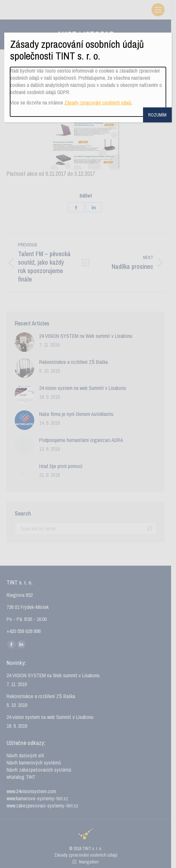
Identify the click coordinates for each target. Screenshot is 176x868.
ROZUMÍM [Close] (157, 115)
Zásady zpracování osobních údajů (98, 103)
